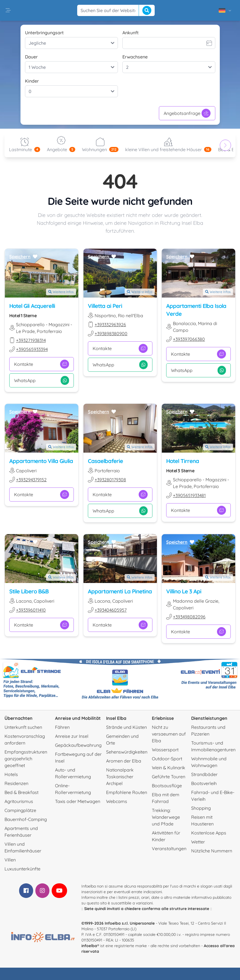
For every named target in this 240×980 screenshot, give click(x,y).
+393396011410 (31, 610)
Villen (10, 860)
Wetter (198, 842)
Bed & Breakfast (21, 792)
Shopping (201, 808)
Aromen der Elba (124, 761)
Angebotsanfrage (187, 113)
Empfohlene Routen (127, 792)
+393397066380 (189, 339)
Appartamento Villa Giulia (41, 461)
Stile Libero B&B (29, 592)
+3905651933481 (189, 495)
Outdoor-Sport (167, 759)
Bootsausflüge (167, 786)
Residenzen (16, 783)
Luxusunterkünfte (22, 869)
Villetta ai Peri (105, 306)
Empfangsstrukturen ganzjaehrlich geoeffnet (26, 759)
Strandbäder (204, 774)
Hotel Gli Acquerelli (32, 306)
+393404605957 (111, 610)
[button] (8, 10)
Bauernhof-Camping (26, 819)
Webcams (117, 801)
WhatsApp (42, 380)
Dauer (31, 57)
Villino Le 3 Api (184, 592)
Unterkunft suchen (23, 727)
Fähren (62, 727)
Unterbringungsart (44, 33)
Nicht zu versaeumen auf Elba (169, 734)
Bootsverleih (204, 783)
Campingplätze (20, 810)
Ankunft (131, 33)
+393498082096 (189, 617)
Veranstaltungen (169, 849)
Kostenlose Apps (209, 833)
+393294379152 (31, 480)
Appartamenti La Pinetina (120, 592)
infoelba (89, 946)
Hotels (11, 774)
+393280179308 (110, 480)
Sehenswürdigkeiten (127, 752)
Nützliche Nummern (212, 851)
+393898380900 (111, 334)
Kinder (32, 81)
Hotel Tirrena (183, 461)
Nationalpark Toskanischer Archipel (120, 777)
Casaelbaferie (105, 461)
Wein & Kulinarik (169, 768)
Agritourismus (19, 801)
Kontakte (42, 364)
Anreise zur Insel (72, 736)
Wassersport (165, 750)
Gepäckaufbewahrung (78, 745)
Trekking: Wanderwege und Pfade (166, 817)
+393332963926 (110, 325)
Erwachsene (135, 57)
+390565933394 (32, 349)
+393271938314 (31, 340)
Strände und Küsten (126, 727)
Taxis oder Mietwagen (78, 801)
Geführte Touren (169, 777)
